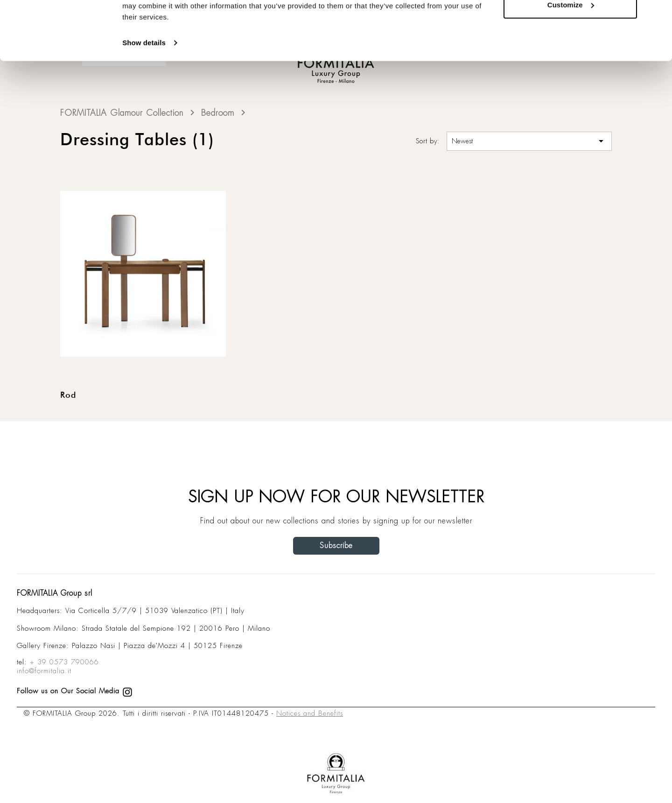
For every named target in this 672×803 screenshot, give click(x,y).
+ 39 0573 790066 (64, 662)
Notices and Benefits (310, 713)
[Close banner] (658, 14)
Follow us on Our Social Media (75, 691)
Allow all (570, 25)
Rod (68, 395)
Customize (571, 55)
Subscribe (336, 546)
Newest (529, 141)
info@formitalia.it (44, 671)
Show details (144, 93)
